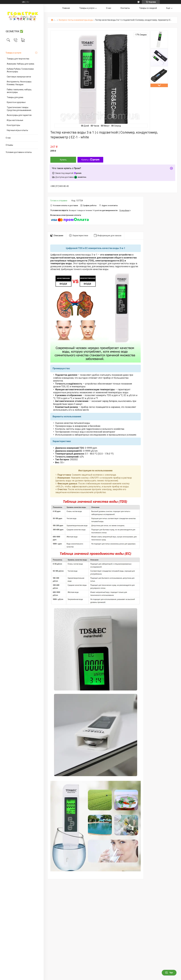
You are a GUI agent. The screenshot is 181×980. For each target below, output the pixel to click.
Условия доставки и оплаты (19, 152)
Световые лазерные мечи (19, 77)
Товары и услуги (13, 53)
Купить (63, 160)
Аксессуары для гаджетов (19, 115)
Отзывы (9, 145)
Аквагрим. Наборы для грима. (21, 64)
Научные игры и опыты (17, 130)
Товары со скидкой (148, 8)
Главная (66, 8)
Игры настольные (15, 120)
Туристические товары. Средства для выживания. (19, 109)
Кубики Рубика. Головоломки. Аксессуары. (20, 70)
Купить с (90, 160)
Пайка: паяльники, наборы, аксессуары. (19, 91)
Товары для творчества (18, 59)
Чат (169, 973)
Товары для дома (15, 97)
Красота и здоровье (16, 102)
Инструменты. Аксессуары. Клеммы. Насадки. (19, 83)
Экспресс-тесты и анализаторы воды (76, 20)
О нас (8, 138)
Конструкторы (13, 125)
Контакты (125, 8)
